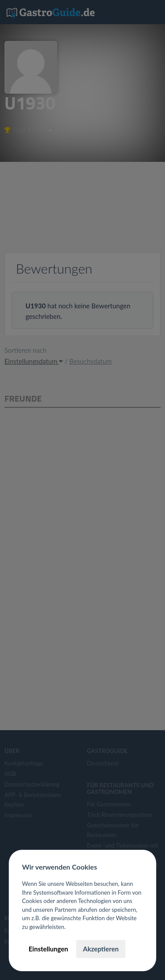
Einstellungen (48, 949)
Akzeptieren (101, 949)
